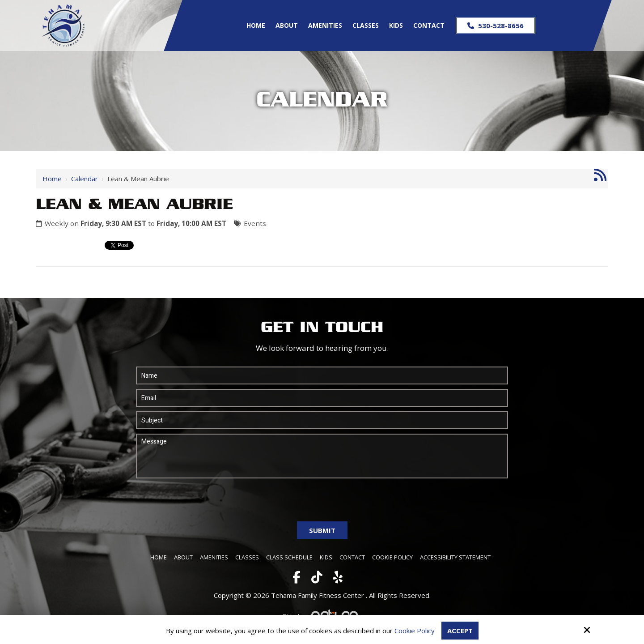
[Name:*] (322, 375)
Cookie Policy (415, 631)
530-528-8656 (496, 26)
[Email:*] (322, 398)
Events (255, 223)
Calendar (85, 179)
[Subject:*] (322, 420)
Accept (460, 631)
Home (52, 179)
